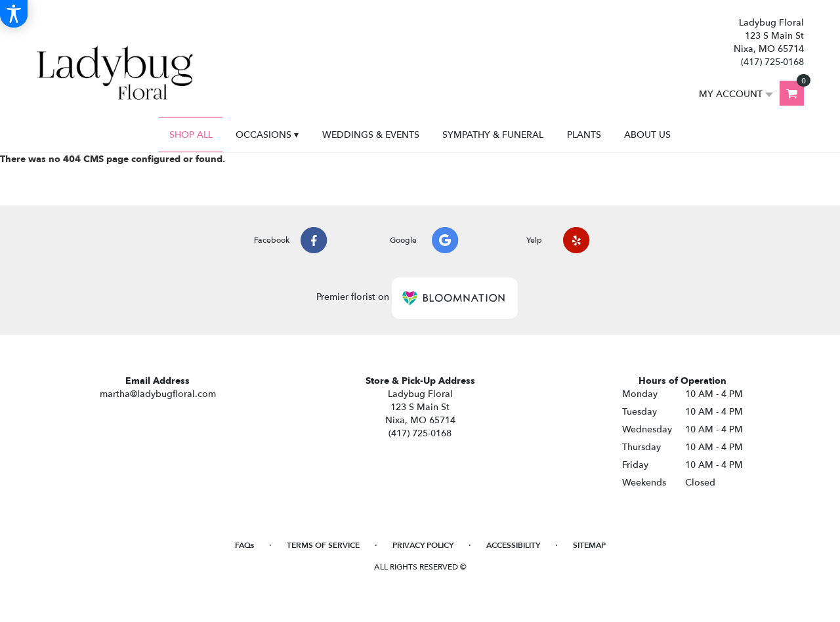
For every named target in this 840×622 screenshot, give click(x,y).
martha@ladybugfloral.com (158, 394)
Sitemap (589, 545)
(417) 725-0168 (772, 62)
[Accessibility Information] (14, 14)
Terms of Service (323, 545)
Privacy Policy (423, 545)
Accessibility (513, 545)
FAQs (244, 545)
